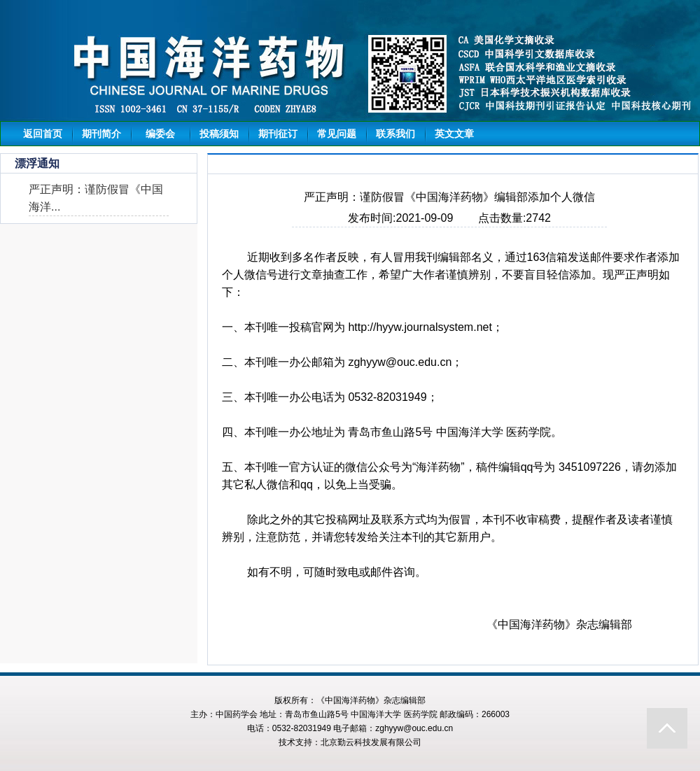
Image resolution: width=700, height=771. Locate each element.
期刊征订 (278, 134)
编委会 (160, 134)
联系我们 (395, 134)
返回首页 (43, 134)
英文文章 (454, 134)
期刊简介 (101, 134)
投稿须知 (219, 134)
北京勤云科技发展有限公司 (371, 742)
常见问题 (337, 134)
